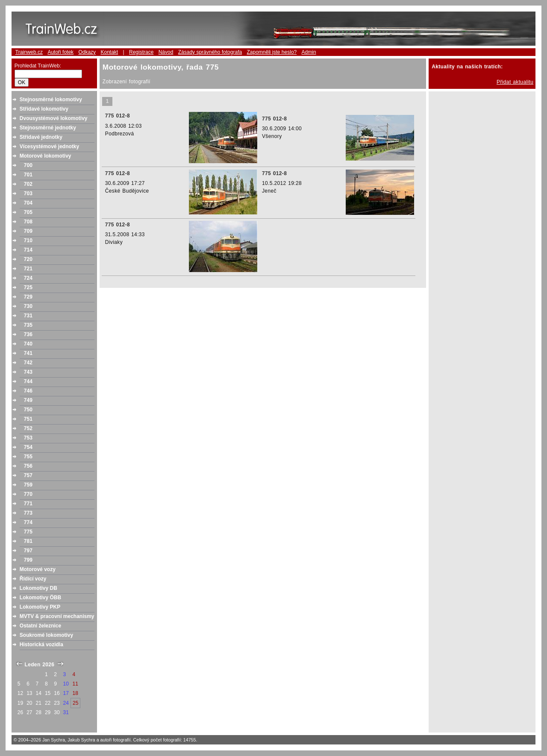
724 (28, 278)
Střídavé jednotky (41, 137)
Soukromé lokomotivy (46, 635)
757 (28, 475)
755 (28, 457)
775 (28, 532)
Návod (166, 52)
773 (28, 513)
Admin (309, 52)
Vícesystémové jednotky (49, 147)
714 (28, 250)
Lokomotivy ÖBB (40, 598)
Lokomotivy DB (38, 588)
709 (28, 231)
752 (28, 428)
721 (28, 269)
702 (28, 184)
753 (28, 438)
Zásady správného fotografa (210, 52)
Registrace (141, 52)
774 (28, 522)
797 (28, 551)
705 (28, 212)
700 (28, 165)
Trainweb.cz (29, 52)
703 (28, 193)
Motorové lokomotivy (46, 156)
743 (28, 372)
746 (28, 391)
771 (28, 504)
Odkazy (87, 52)
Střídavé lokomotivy (44, 109)
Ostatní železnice (40, 626)
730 (28, 306)
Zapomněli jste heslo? (272, 52)
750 (28, 410)
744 (28, 381)
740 (28, 344)
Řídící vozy (33, 579)
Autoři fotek (60, 52)
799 (28, 560)
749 (28, 400)
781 (28, 541)
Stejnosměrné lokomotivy (51, 100)
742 (28, 363)
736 (28, 334)
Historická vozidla (41, 645)
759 (28, 485)
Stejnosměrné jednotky (48, 128)
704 (28, 203)
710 (28, 240)
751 (28, 419)
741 (28, 353)
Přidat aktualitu (515, 82)
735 (28, 325)
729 (28, 297)
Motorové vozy (38, 569)
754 (28, 447)
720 (28, 259)
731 (28, 316)
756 (28, 466)
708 (28, 222)
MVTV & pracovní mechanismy (57, 616)
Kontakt (109, 52)
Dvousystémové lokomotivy (54, 118)
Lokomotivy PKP (40, 607)
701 (28, 175)
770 (28, 494)
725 (28, 287)
